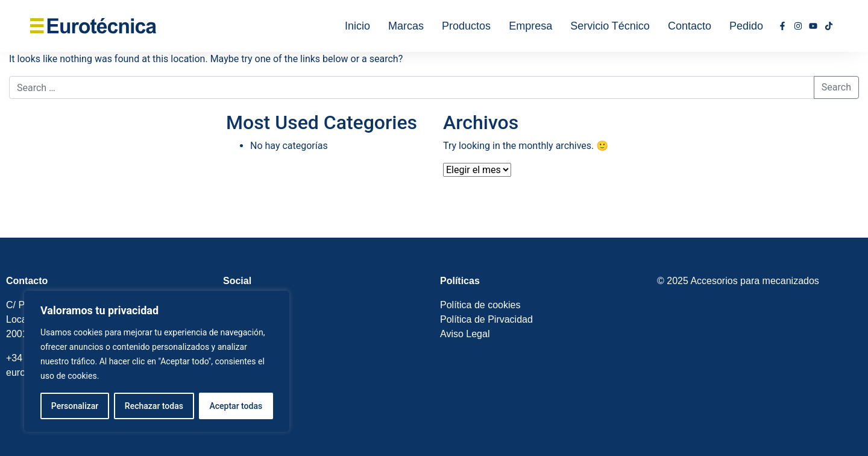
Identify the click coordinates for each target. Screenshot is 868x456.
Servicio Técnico (610, 26)
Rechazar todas (154, 406)
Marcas (406, 26)
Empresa (530, 26)
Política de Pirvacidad (486, 319)
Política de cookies (480, 305)
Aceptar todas (236, 406)
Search (836, 87)
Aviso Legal (465, 334)
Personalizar (75, 406)
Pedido (746, 26)
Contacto (690, 26)
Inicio (357, 26)
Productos (466, 26)
